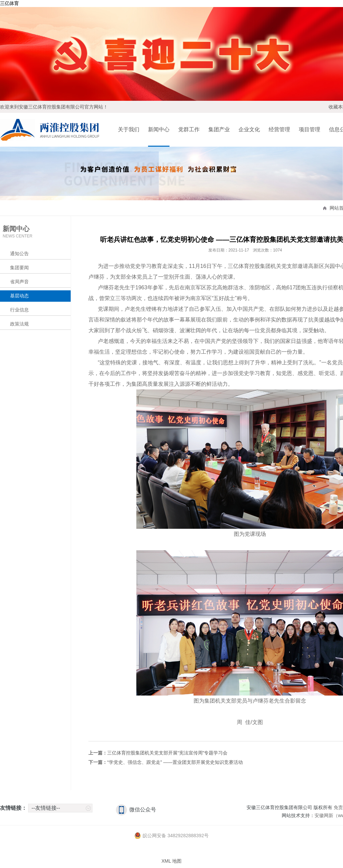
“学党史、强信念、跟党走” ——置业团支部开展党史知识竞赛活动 (175, 762)
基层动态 (19, 296)
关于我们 (129, 129)
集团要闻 (19, 268)
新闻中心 (159, 129)
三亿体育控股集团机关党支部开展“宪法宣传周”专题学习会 (167, 753)
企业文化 (249, 129)
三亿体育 (9, 3)
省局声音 (19, 282)
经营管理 (279, 129)
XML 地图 (171, 861)
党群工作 (189, 129)
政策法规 (19, 324)
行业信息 (19, 310)
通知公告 (19, 254)
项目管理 (310, 129)
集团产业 (219, 129)
